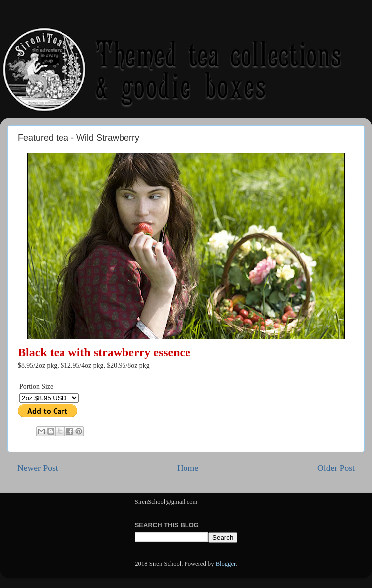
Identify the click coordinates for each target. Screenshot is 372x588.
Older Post (336, 468)
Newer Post (38, 468)
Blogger (226, 564)
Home (188, 468)
